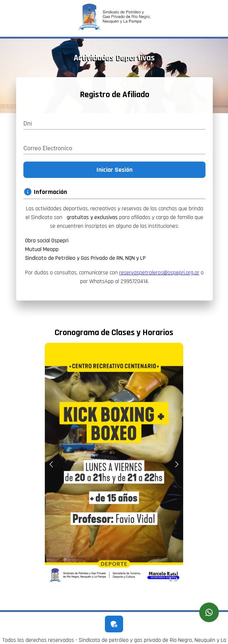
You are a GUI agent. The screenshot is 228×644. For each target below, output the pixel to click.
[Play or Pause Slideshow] (55, 577)
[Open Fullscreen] (173, 577)
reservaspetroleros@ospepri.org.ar (161, 273)
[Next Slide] (177, 465)
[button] (114, 466)
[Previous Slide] (51, 465)
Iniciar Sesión (116, 170)
